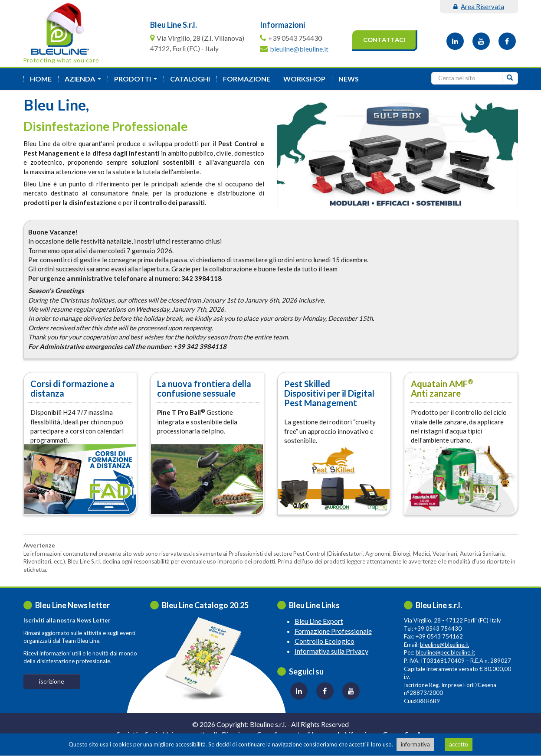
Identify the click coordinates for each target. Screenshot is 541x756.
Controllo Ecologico (325, 641)
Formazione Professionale (333, 631)
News (349, 79)
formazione (247, 79)
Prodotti (137, 81)
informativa (415, 744)
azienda (85, 81)
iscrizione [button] (52, 681)
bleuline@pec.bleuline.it (445, 652)
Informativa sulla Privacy (331, 651)
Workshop (304, 79)
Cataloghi (190, 79)
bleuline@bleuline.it (299, 49)
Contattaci (384, 40)
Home (41, 79)
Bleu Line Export (319, 621)
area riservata (479, 7)
